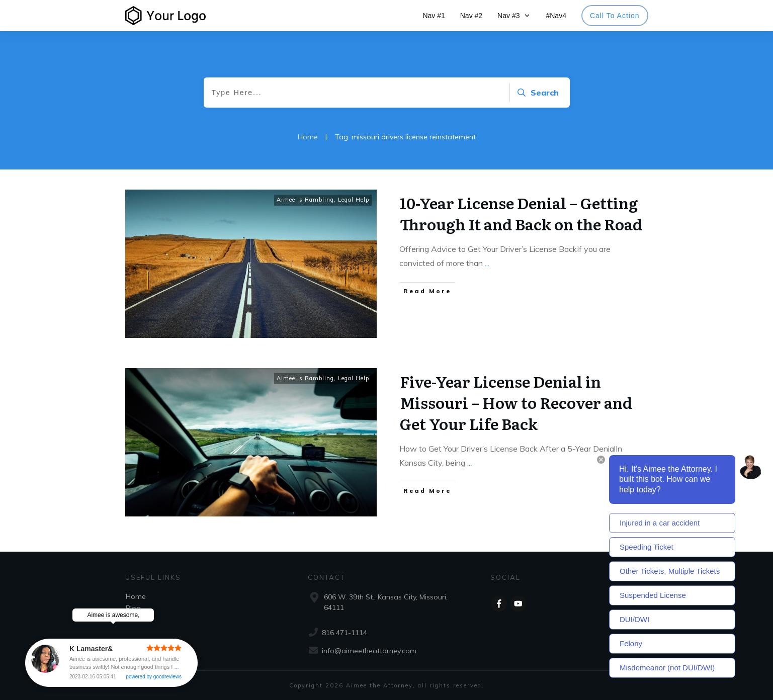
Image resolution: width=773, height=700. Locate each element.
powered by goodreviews (154, 677)
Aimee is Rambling (305, 200)
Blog (133, 608)
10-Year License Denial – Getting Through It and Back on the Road (521, 213)
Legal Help (354, 200)
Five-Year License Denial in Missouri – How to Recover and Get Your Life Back (516, 402)
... (487, 263)
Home (136, 596)
